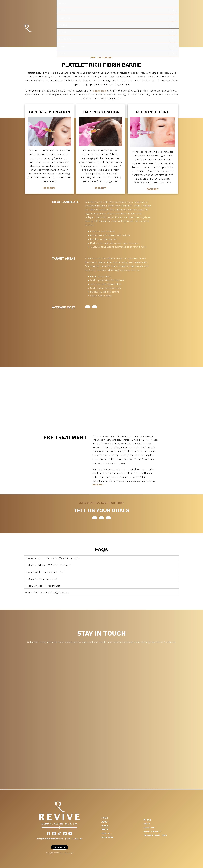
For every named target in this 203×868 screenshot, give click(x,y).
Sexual (63, 32)
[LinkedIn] (65, 833)
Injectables (65, 39)
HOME (105, 818)
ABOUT (106, 822)
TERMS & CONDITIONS (157, 835)
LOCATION (150, 827)
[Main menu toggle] (197, 63)
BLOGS (106, 825)
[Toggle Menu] (173, 11)
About (62, 11)
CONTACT (107, 833)
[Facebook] (49, 833)
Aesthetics (65, 18)
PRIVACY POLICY (153, 831)
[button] (88, 307)
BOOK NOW (49, 188)
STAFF (147, 823)
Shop (62, 53)
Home (63, 3)
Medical (63, 25)
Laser (62, 46)
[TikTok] (59, 833)
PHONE (148, 820)
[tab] (102, 558)
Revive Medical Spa (35, 28)
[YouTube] (70, 833)
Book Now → (100, 485)
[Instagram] (54, 833)
